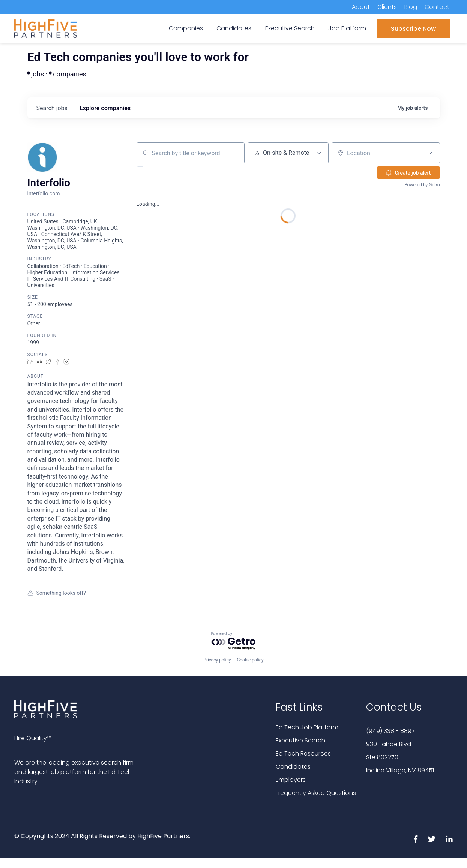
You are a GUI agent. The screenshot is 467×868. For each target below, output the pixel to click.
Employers (291, 780)
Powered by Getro (422, 185)
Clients (387, 7)
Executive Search (300, 740)
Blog (411, 7)
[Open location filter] (430, 153)
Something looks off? (57, 593)
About (361, 7)
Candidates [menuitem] (234, 28)
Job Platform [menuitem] (347, 28)
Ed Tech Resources (303, 754)
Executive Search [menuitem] (290, 28)
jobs (52, 108)
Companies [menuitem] (186, 28)
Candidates (293, 767)
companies (105, 108)
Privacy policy (217, 660)
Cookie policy (250, 660)
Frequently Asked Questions (316, 793)
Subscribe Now (413, 29)
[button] (161, 172)
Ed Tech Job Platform (307, 727)
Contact (437, 7)
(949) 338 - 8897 (390, 731)
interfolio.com (44, 193)
